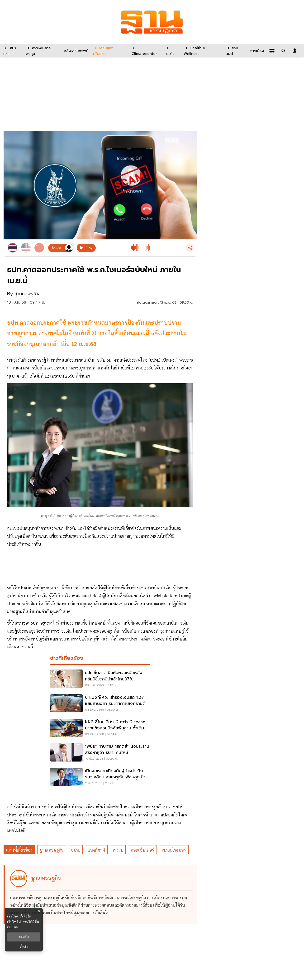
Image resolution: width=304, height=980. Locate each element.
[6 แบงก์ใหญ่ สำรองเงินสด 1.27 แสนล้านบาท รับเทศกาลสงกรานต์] (100, 704)
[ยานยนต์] (235, 51)
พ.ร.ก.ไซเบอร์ (174, 850)
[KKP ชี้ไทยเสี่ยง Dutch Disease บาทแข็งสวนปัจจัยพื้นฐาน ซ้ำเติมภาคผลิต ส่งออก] (100, 728)
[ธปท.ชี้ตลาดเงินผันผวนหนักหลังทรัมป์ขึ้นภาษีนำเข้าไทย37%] (100, 679)
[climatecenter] (145, 51)
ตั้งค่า (24, 946)
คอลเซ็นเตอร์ (142, 850)
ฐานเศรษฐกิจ (52, 850)
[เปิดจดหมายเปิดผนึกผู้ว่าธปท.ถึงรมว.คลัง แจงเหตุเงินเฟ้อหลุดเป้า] (100, 777)
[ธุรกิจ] (172, 51)
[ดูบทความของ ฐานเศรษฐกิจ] (101, 895)
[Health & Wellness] (202, 51)
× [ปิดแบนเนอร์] (39, 911)
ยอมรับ (24, 937)
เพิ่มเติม (13, 927)
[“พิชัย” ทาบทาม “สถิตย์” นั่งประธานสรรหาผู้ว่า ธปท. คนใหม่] (100, 753)
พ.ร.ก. (118, 850)
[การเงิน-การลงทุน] (42, 51)
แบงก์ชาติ (96, 850)
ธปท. (76, 850)
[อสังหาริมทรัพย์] (76, 51)
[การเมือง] (256, 51)
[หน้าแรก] (12, 51)
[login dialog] (295, 51)
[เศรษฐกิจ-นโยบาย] (109, 51)
